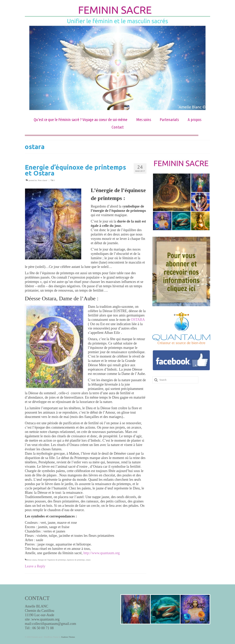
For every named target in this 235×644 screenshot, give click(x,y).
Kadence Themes (68, 637)
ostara (88, 560)
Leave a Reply (35, 566)
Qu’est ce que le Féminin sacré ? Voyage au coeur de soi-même (81, 119)
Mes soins (144, 119)
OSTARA (138, 320)
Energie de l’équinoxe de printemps (52, 560)
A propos (194, 119)
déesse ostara (32, 560)
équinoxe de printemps (76, 560)
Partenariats (169, 119)
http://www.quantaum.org (102, 553)
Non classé (43, 180)
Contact (118, 127)
